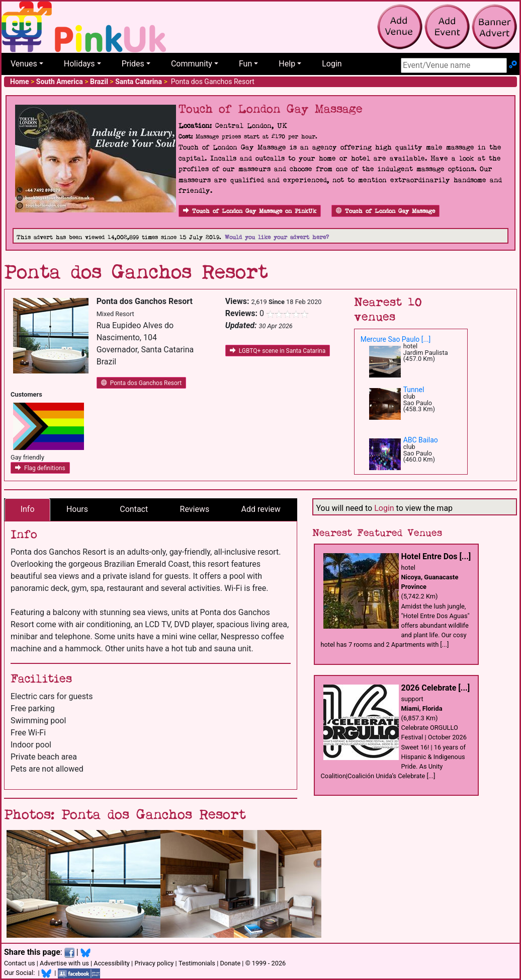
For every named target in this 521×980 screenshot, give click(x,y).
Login (332, 64)
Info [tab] (28, 509)
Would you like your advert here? (277, 237)
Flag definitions (40, 468)
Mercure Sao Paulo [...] (396, 339)
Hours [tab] (77, 509)
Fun (245, 64)
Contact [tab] (134, 509)
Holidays (79, 64)
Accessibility (112, 963)
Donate (230, 963)
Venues (24, 64)
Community (192, 64)
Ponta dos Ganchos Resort (142, 383)
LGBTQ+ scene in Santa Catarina (278, 351)
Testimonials (197, 963)
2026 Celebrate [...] (436, 688)
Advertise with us (64, 963)
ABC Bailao (421, 440)
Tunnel (414, 390)
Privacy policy (154, 963)
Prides (133, 64)
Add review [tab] (261, 509)
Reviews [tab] (195, 509)
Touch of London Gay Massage (385, 211)
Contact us (20, 963)
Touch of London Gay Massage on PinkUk (250, 211)
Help (287, 64)
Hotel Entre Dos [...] (436, 556)
